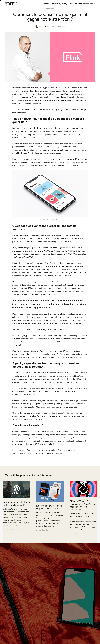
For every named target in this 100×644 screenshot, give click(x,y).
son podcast (57, 453)
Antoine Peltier (48, 26)
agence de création (21, 91)
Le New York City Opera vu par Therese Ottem (49, 507)
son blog (45, 453)
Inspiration (74, 534)
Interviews (50, 9)
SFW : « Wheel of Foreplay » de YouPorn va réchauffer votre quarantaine (83, 505)
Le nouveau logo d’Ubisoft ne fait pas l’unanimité (17, 504)
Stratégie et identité (11, 529)
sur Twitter (36, 453)
